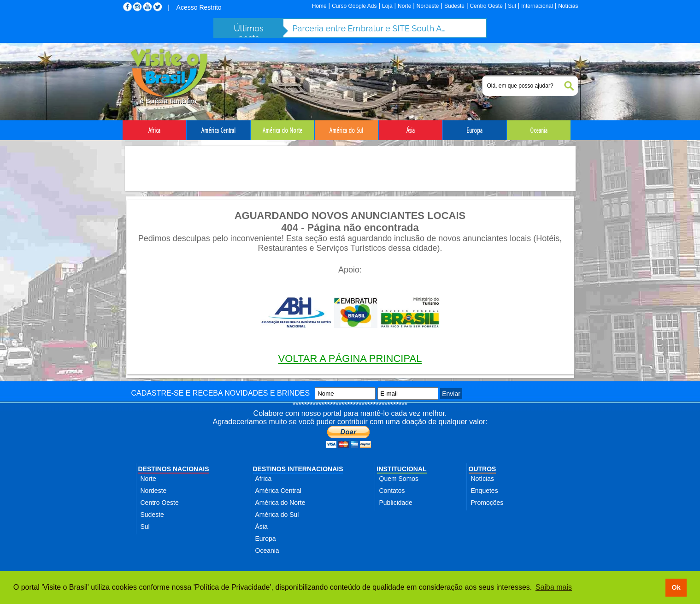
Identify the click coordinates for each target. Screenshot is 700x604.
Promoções (487, 503)
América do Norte (280, 503)
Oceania (267, 551)
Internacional (537, 6)
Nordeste (428, 6)
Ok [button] (676, 587)
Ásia (262, 527)
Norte (404, 6)
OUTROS (482, 469)
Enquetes (485, 491)
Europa (266, 539)
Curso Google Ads (354, 6)
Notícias (568, 6)
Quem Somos (399, 479)
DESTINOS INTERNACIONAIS (298, 469)
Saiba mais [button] (554, 587)
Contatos (392, 491)
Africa (264, 479)
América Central (278, 491)
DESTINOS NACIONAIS (174, 469)
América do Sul (277, 515)
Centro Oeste (486, 6)
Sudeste (454, 6)
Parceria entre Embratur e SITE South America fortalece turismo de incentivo (371, 28)
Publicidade (396, 503)
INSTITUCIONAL (402, 469)
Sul (512, 6)
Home (319, 6)
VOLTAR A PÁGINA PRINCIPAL (350, 358)
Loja (387, 6)
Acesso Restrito (199, 7)
